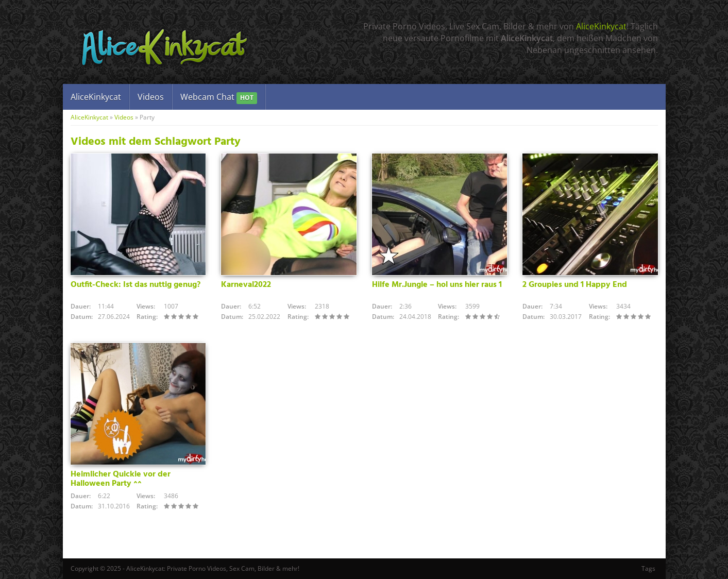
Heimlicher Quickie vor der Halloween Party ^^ (121, 479)
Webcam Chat (219, 98)
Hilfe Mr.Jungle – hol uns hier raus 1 (437, 285)
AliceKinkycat (601, 26)
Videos (151, 97)
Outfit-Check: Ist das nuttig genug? (136, 285)
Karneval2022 (246, 285)
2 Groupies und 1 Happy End (575, 285)
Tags (648, 568)
